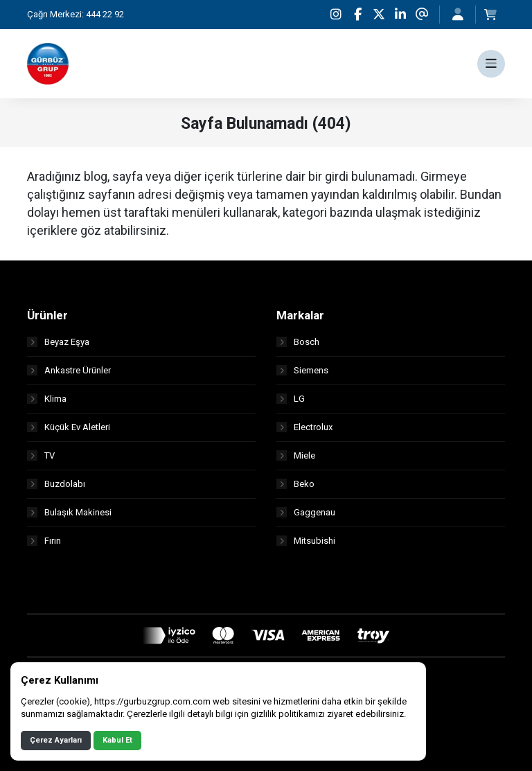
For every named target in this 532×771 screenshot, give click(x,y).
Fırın (44, 541)
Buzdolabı (56, 484)
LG (291, 399)
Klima (47, 399)
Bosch (298, 342)
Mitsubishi (306, 541)
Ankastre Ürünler (69, 370)
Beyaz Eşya (58, 342)
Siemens (302, 370)
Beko (295, 484)
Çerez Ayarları (56, 740)
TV (41, 455)
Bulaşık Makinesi (69, 512)
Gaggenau (306, 512)
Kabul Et (117, 740)
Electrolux (304, 427)
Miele (296, 455)
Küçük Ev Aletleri (69, 427)
